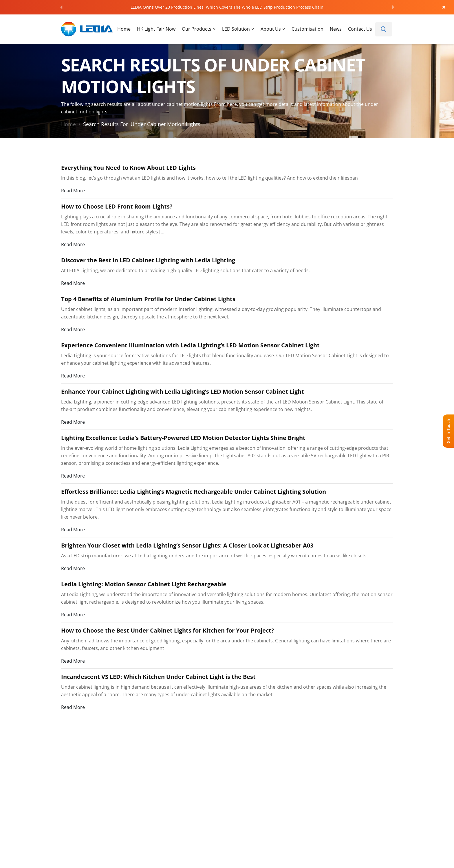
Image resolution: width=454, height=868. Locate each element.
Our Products (197, 29)
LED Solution (236, 29)
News (336, 29)
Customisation (307, 29)
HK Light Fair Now (156, 29)
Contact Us (360, 29)
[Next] (393, 7)
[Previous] (61, 7)
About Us (271, 29)
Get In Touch (448, 431)
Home (124, 29)
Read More (73, 190)
